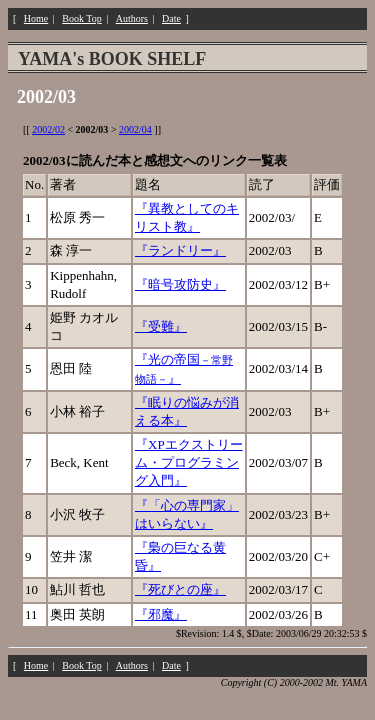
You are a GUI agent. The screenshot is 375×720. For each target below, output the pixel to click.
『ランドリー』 (180, 250)
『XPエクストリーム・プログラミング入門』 (189, 462)
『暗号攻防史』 (180, 284)
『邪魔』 (161, 614)
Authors (132, 18)
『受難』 (161, 326)
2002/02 (48, 129)
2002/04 (135, 129)
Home (36, 18)
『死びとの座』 (180, 589)
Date (171, 18)
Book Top (81, 18)
